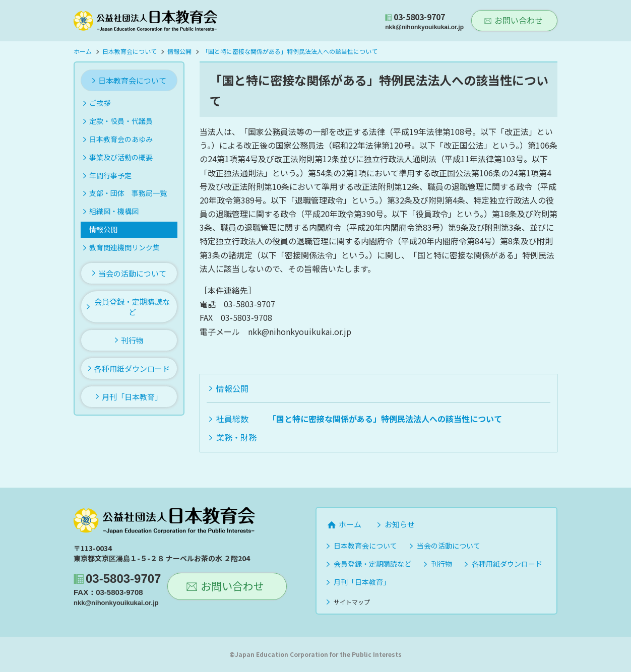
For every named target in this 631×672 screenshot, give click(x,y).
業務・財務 (236, 437)
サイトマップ (352, 602)
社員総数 (232, 419)
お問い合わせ (519, 20)
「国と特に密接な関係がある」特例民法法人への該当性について (385, 419)
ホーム (350, 524)
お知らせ (400, 524)
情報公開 (232, 388)
